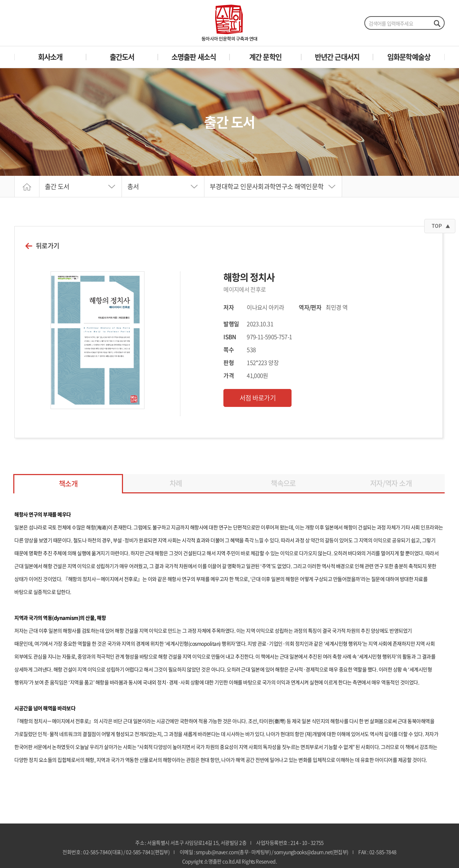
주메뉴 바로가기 (0, 0)
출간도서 (122, 57)
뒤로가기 (48, 246)
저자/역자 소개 (391, 483)
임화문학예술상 (409, 57)
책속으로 (283, 483)
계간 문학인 (265, 57)
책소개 (68, 484)
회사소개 (50, 57)
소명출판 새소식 (194, 57)
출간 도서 (57, 186)
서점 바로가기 (258, 398)
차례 (176, 483)
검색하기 (437, 23)
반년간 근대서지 (337, 57)
